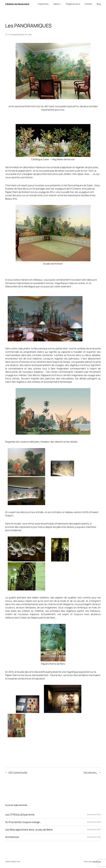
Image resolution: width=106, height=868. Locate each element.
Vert (30, 34)
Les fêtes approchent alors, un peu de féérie (29, 830)
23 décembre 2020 (94, 814)
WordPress (97, 861)
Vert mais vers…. (91, 772)
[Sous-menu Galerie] (61, 4)
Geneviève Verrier (18, 34)
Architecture (12, 837)
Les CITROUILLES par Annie (20, 815)
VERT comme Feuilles (18, 772)
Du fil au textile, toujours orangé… (23, 822)
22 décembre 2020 (94, 829)
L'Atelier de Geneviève (17, 4)
